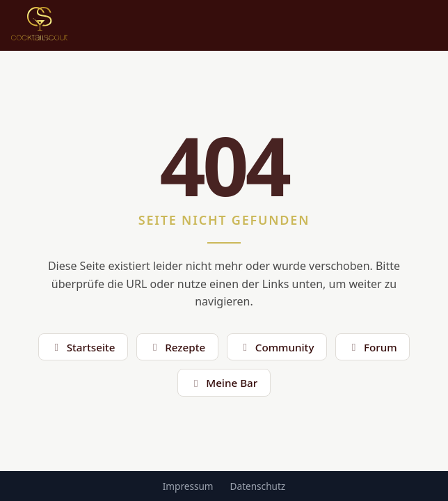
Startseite (83, 347)
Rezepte (177, 347)
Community (277, 347)
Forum (373, 347)
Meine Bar (224, 383)
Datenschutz (258, 486)
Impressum (188, 486)
